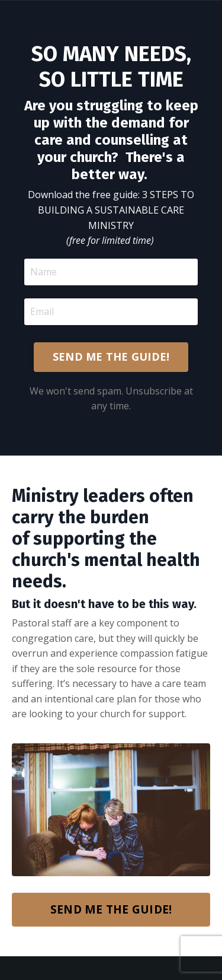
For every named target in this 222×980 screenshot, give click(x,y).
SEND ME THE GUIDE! (111, 357)
